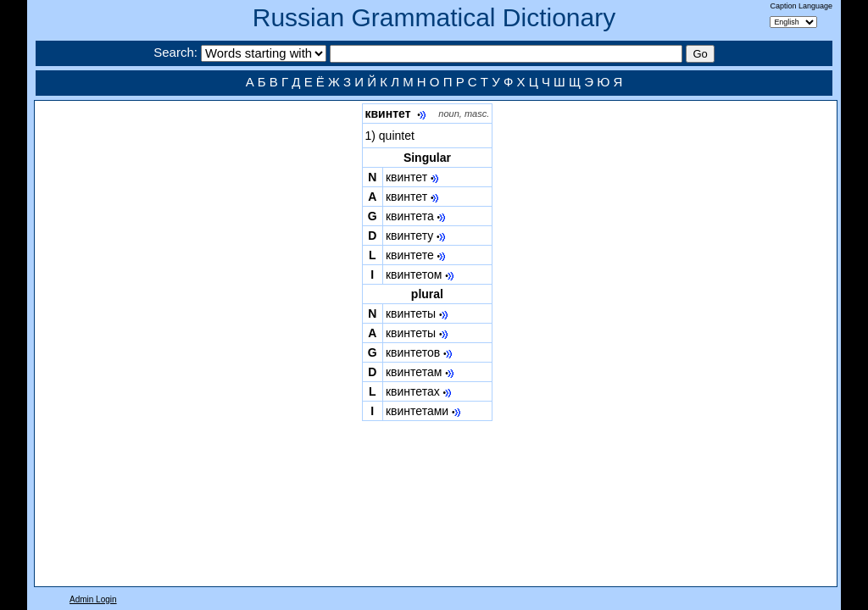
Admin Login (93, 599)
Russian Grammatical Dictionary (434, 17)
